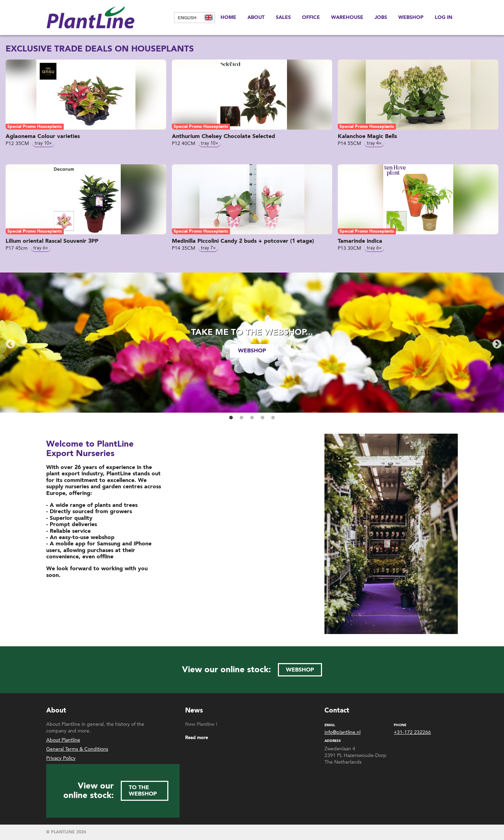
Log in (443, 17)
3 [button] (252, 418)
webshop (252, 351)
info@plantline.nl (342, 732)
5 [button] (273, 418)
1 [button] (231, 418)
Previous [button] (9, 343)
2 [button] (241, 418)
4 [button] (262, 418)
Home (228, 17)
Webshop (411, 17)
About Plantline (63, 740)
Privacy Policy (61, 758)
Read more (197, 738)
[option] (252, 343)
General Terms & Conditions (77, 749)
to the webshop (143, 791)
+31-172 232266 (412, 732)
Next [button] (495, 343)
